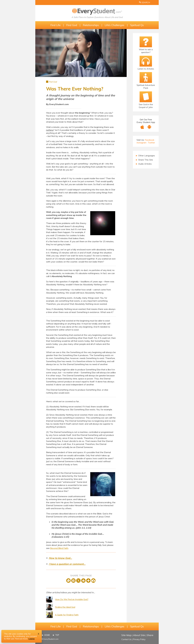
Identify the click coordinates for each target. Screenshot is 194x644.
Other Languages (145, 156)
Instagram (141, 143)
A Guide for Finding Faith (67, 615)
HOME (47, 635)
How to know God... (60, 558)
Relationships (91, 25)
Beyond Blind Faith (59, 548)
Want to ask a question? (146, 51)
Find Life (55, 25)
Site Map (126, 635)
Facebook (150, 140)
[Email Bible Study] (146, 97)
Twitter (151, 143)
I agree (32, 639)
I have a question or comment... (67, 564)
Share (150, 635)
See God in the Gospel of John (146, 106)
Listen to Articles (146, 69)
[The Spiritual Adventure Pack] (146, 77)
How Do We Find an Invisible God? (72, 599)
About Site (139, 635)
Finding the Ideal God (65, 607)
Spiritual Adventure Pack (146, 86)
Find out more (21, 639)
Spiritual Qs (137, 25)
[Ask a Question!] (146, 42)
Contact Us (126, 639)
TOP (57, 635)
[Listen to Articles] (146, 61)
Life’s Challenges (115, 25)
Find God (72, 25)
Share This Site (144, 160)
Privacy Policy (139, 639)
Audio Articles (144, 164)
